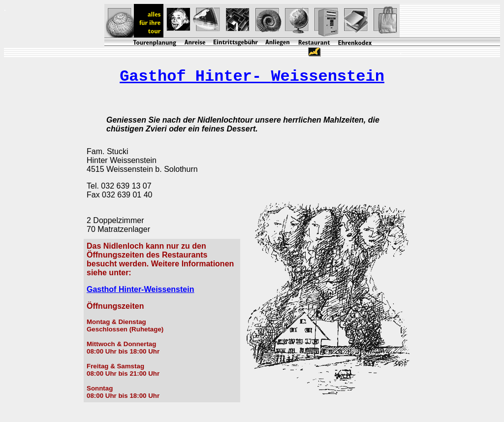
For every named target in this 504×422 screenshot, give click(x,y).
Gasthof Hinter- (252, 77)
